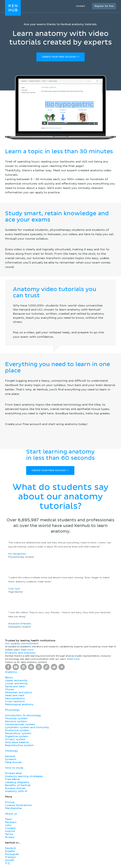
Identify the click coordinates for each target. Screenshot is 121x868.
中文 (8, 864)
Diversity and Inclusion (20, 653)
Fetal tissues (13, 763)
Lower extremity (16, 684)
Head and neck (15, 696)
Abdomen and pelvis (19, 693)
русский (9, 861)
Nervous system (16, 722)
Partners (11, 823)
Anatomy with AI (16, 792)
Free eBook (12, 780)
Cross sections (15, 702)
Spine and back (15, 687)
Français (10, 858)
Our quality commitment (22, 644)
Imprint (10, 832)
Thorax (10, 690)
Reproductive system (19, 746)
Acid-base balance (17, 743)
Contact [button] (80, 6)
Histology (12, 751)
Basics (9, 678)
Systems (11, 760)
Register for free (104, 6)
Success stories (15, 789)
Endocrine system (17, 731)
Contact (10, 829)
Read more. (27, 650)
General (10, 757)
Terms (9, 835)
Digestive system (17, 737)
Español (10, 852)
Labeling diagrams (17, 783)
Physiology (12, 710)
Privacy (10, 838)
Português (12, 855)
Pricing (10, 803)
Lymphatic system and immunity (27, 728)
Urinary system (15, 740)
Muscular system (16, 719)
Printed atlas (14, 774)
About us (11, 814)
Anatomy (11, 672)
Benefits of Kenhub (18, 786)
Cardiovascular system (20, 725)
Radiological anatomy (19, 705)
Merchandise (13, 809)
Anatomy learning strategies (24, 777)
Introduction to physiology (23, 716)
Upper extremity (16, 681)
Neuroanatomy (15, 699)
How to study (14, 768)
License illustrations (18, 806)
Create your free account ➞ (60, 57)
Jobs (8, 826)
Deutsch (11, 849)
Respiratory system (18, 734)
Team (9, 820)
